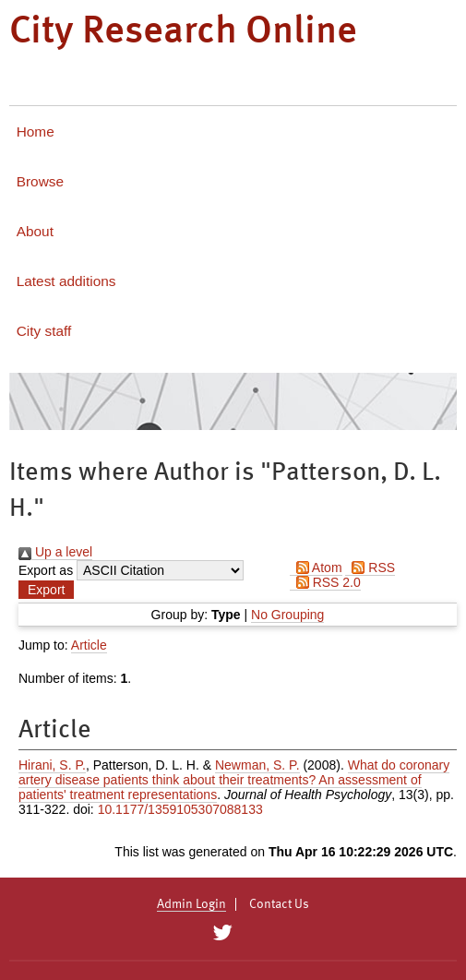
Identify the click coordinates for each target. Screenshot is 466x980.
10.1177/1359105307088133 (180, 809)
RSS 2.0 (325, 582)
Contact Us (279, 904)
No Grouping (287, 615)
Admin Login (191, 904)
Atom (316, 568)
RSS (370, 568)
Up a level (55, 552)
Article (89, 645)
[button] (46, 590)
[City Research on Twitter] (223, 933)
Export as (46, 570)
